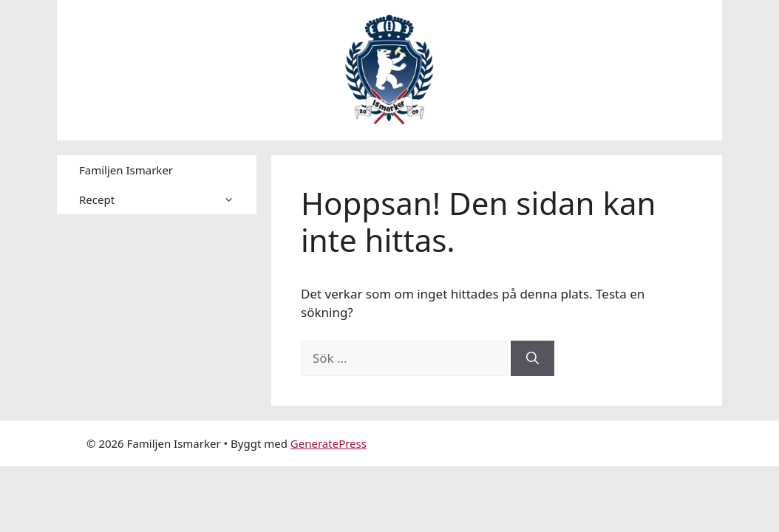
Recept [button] (168, 199)
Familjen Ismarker (126, 170)
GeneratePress (329, 443)
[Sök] (533, 358)
